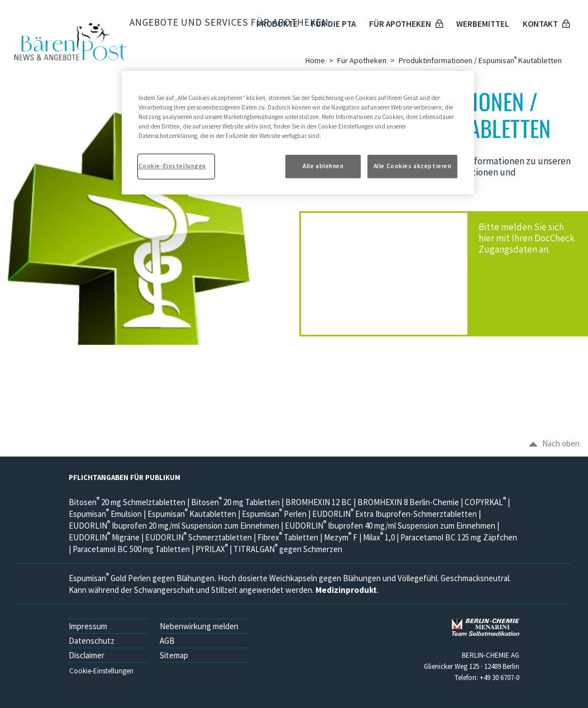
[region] (298, 133)
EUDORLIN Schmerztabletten (199, 537)
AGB (167, 641)
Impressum (88, 626)
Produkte (277, 24)
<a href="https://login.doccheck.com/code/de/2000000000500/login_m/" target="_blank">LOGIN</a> (392, 274)
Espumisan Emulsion (106, 514)
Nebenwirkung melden (199, 626)
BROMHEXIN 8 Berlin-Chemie (408, 502)
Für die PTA (333, 24)
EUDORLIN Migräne (104, 537)
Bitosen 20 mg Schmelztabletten (127, 502)
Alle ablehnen (323, 166)
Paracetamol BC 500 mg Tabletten (132, 549)
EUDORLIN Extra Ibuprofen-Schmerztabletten (395, 514)
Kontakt (546, 24)
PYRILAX (212, 549)
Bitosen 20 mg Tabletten (235, 502)
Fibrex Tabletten (288, 537)
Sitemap (174, 655)
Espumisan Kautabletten (192, 514)
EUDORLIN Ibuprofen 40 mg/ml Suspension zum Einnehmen (390, 526)
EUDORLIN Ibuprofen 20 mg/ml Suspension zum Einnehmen (174, 526)
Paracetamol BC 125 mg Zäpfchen (459, 537)
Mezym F (341, 537)
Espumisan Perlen (274, 514)
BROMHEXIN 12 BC (319, 502)
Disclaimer (87, 655)
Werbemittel (483, 24)
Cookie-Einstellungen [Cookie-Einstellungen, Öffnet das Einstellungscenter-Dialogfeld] (172, 166)
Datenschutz (92, 641)
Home (315, 60)
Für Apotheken (406, 24)
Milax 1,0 (379, 537)
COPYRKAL (485, 502)
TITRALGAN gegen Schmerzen (288, 549)
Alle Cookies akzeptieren (413, 166)
